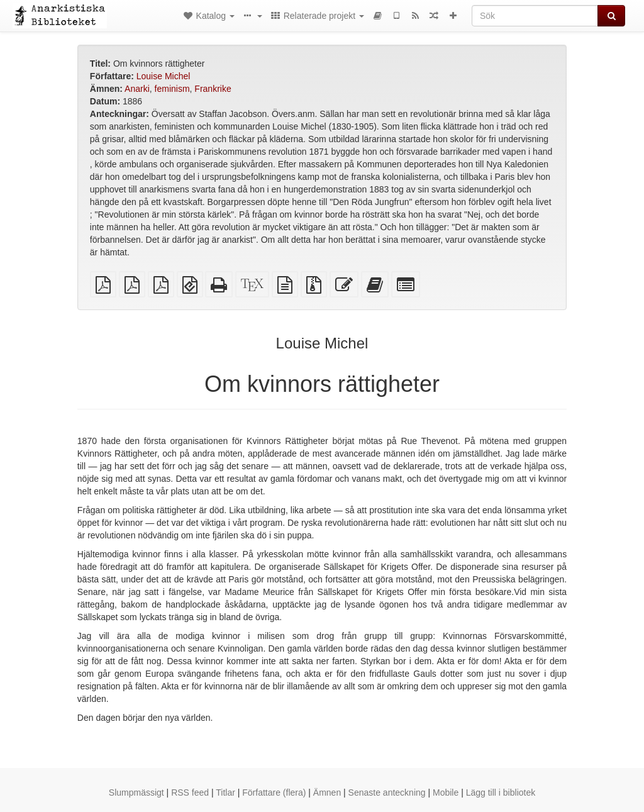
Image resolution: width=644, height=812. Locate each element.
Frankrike (213, 89)
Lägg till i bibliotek (501, 793)
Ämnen (327, 793)
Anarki (137, 89)
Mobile (446, 793)
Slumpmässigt (136, 793)
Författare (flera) (274, 793)
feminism (172, 89)
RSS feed (190, 793)
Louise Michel (164, 76)
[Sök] (535, 16)
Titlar (225, 793)
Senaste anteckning (387, 793)
